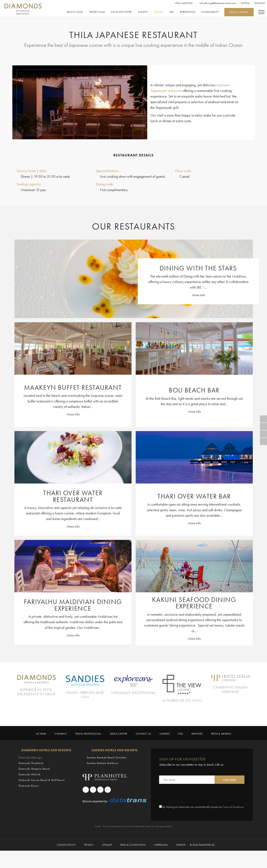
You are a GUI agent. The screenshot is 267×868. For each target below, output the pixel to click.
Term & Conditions (133, 862)
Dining (159, 12)
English (260, 3)
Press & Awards (221, 748)
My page (41, 748)
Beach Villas (75, 12)
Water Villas (97, 12)
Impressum (161, 862)
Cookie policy (66, 862)
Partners (197, 748)
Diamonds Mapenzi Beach (34, 782)
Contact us (143, 748)
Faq (181, 748)
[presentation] (191, 808)
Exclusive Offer (121, 12)
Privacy (89, 862)
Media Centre (119, 748)
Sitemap (107, 862)
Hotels (245, 3)
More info (198, 295)
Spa (171, 12)
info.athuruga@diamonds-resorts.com (217, 3)
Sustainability (210, 12)
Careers (165, 748)
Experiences (187, 12)
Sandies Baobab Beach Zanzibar (107, 771)
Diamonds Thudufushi (31, 777)
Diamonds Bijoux (29, 799)
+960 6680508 (183, 3)
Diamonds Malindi (30, 788)
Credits (181, 862)
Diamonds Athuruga (30, 771)
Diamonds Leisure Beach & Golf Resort (42, 794)
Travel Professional (88, 748)
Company (61, 748)
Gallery (143, 12)
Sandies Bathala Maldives (103, 777)
